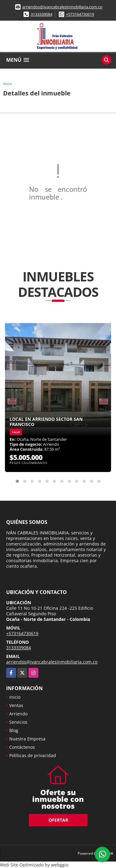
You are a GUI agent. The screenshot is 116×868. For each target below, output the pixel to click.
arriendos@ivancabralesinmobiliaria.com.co (62, 7)
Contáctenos (22, 747)
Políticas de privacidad (33, 755)
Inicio (7, 84)
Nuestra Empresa (27, 739)
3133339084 (41, 14)
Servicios (18, 722)
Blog (14, 730)
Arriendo (18, 714)
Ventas (16, 705)
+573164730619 (80, 14)
